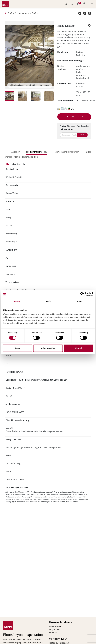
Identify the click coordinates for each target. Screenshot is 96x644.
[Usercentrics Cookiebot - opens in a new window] (82, 294)
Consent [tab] (17, 301)
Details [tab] (48, 301)
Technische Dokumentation (66, 152)
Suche (82, 135)
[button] (66, 4)
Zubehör (15, 152)
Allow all (78, 348)
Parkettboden (55, 626)
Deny (18, 348)
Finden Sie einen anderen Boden (21, 13)
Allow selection (48, 348)
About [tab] (79, 301)
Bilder (88, 152)
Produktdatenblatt (16, 164)
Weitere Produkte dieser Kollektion (21, 157)
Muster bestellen (74, 117)
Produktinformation (36, 152)
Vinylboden (54, 629)
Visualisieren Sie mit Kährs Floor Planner (30, 85)
